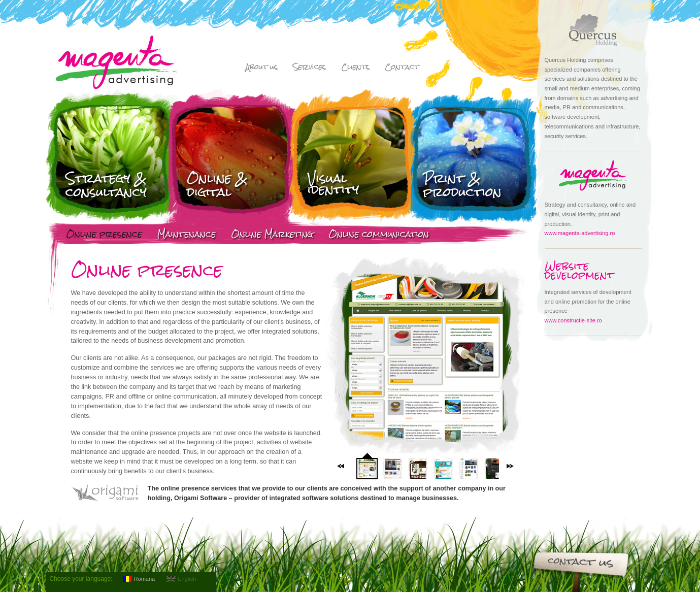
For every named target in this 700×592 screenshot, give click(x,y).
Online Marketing (272, 236)
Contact (402, 68)
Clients (355, 68)
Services (309, 68)
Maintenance (187, 236)
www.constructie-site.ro (573, 320)
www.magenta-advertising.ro (580, 233)
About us (262, 68)
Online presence (104, 236)
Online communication (379, 236)
